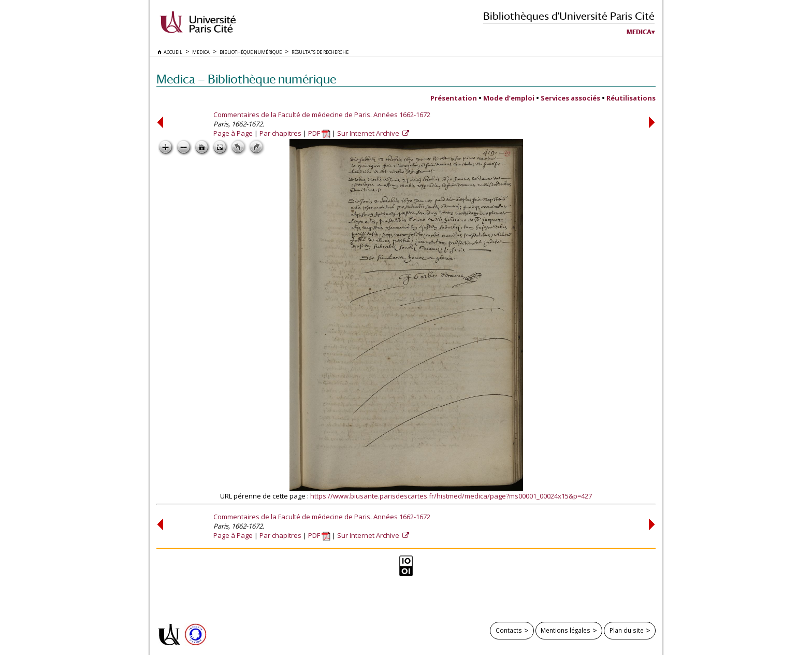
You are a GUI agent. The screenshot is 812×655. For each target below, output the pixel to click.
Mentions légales (565, 630)
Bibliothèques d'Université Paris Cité (569, 16)
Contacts (509, 630)
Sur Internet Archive (369, 133)
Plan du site (627, 630)
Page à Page (233, 133)
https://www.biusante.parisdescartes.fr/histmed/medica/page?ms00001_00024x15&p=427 (451, 496)
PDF (319, 133)
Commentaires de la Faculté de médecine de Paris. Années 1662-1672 (322, 115)
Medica (639, 32)
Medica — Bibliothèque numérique (246, 79)
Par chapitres (280, 133)
